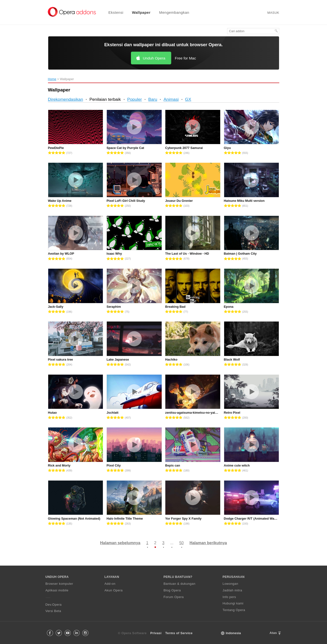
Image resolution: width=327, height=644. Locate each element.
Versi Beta (53, 611)
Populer (135, 99)
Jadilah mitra (233, 590)
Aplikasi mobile (57, 590)
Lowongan (231, 584)
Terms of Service (179, 633)
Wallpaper (141, 12)
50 (182, 543)
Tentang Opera (234, 610)
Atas (273, 633)
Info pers (229, 597)
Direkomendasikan (66, 99)
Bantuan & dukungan (180, 584)
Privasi (156, 633)
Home (52, 79)
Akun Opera (114, 590)
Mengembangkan (174, 12)
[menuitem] (113, 12)
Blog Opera (172, 590)
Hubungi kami (233, 603)
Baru (153, 99)
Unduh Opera (154, 58)
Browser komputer (59, 584)
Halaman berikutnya (208, 543)
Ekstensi (116, 12)
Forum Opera (174, 597)
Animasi (171, 99)
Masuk (273, 13)
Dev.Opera (54, 605)
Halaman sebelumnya (120, 543)
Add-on (110, 584)
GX (188, 99)
